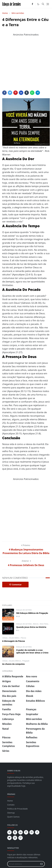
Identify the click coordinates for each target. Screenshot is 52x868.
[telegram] (9, 832)
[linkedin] (21, 832)
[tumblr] (15, 832)
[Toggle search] (43, 4)
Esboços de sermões (24, 610)
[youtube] (32, 832)
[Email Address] (23, 864)
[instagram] (15, 838)
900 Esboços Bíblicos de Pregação (32, 613)
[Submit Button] (41, 864)
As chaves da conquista (13, 664)
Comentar (15, 585)
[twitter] (9, 838)
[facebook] (32, 4)
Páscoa (23, 638)
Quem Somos (13, 817)
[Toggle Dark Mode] (38, 4)
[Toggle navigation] (48, 4)
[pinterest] (26, 832)
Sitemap (11, 813)
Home (10, 801)
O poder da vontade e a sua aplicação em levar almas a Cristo (32, 651)
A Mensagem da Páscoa (14, 641)
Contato (11, 805)
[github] (21, 838)
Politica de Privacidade (17, 809)
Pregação (26, 661)
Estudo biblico (14, 638)
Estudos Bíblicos (15, 661)
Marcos (36, 624)
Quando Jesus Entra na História (31, 627)
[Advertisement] (26, 65)
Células (5, 638)
